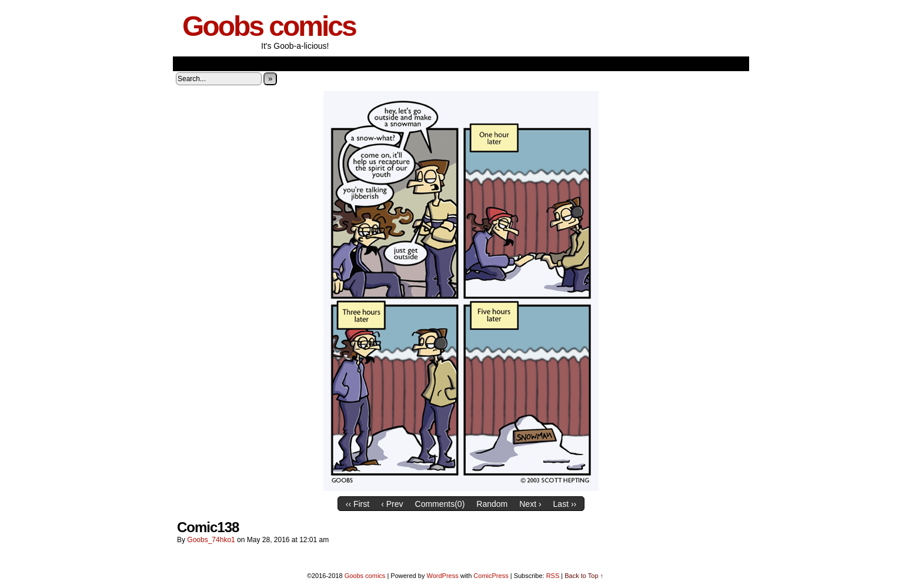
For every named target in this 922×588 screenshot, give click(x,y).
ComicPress (491, 576)
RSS (553, 576)
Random (492, 504)
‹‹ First (358, 504)
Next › (530, 504)
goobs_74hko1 (211, 540)
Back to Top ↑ (584, 576)
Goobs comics (269, 26)
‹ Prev (392, 504)
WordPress (442, 576)
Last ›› (565, 504)
